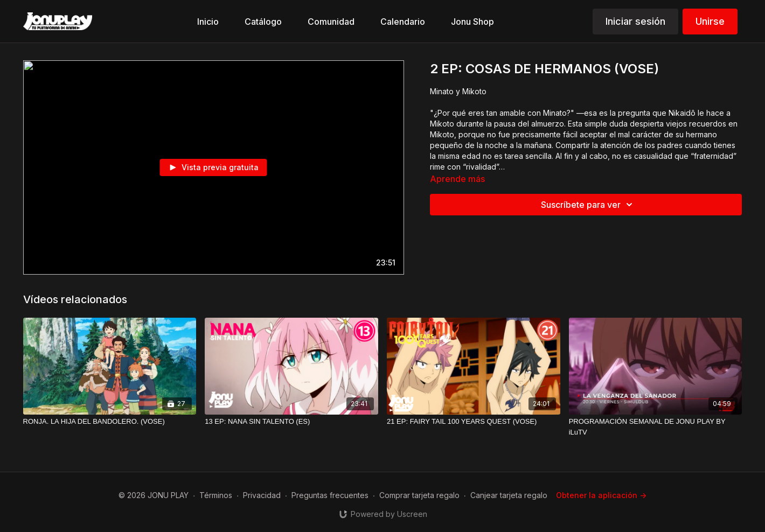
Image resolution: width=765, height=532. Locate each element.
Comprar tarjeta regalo (419, 495)
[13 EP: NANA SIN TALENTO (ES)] (291, 422)
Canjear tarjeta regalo (509, 495)
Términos (216, 495)
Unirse (710, 21)
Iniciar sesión (635, 21)
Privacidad (262, 495)
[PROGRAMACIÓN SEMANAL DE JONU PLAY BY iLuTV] (656, 427)
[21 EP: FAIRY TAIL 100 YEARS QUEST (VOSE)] (474, 422)
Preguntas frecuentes (330, 495)
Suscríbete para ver (588, 205)
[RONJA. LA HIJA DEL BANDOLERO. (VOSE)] (110, 422)
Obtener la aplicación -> (601, 495)
